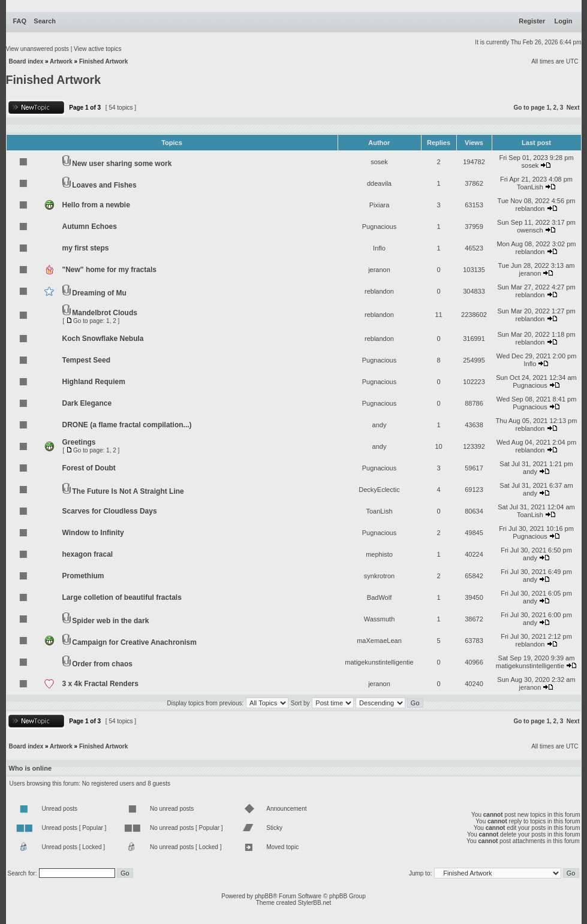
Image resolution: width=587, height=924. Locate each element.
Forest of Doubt (89, 468)
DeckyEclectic (379, 490)
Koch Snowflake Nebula (103, 339)
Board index (26, 61)
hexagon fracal (88, 554)
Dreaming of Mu (99, 293)
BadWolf (379, 597)
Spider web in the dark (110, 621)
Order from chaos (102, 664)
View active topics (97, 49)
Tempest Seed (86, 360)
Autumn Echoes (90, 227)
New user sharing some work (122, 164)
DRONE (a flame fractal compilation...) (127, 425)
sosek (379, 162)
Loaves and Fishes (104, 185)
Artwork (61, 61)
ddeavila (379, 183)
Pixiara (380, 205)
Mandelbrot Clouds (105, 313)
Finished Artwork (103, 61)
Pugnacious (380, 227)
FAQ (20, 21)
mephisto (379, 554)
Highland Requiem (94, 382)
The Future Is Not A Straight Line (128, 491)
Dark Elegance (87, 403)
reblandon (530, 209)
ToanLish (530, 187)
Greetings (79, 442)
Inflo (379, 248)
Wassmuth (380, 619)
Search (45, 21)
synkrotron (379, 576)
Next (573, 108)
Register (532, 21)
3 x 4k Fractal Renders (100, 684)
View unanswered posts (37, 49)
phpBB (264, 896)
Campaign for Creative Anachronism (134, 642)
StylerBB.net (315, 903)
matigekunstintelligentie (379, 662)
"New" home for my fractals (109, 270)
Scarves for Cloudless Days (110, 511)
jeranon (379, 270)
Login (564, 21)
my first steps (86, 248)
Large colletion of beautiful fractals (122, 597)
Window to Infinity (93, 533)
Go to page (529, 108)
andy (380, 425)
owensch (530, 230)
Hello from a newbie (96, 205)
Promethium (83, 576)
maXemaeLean (379, 641)
